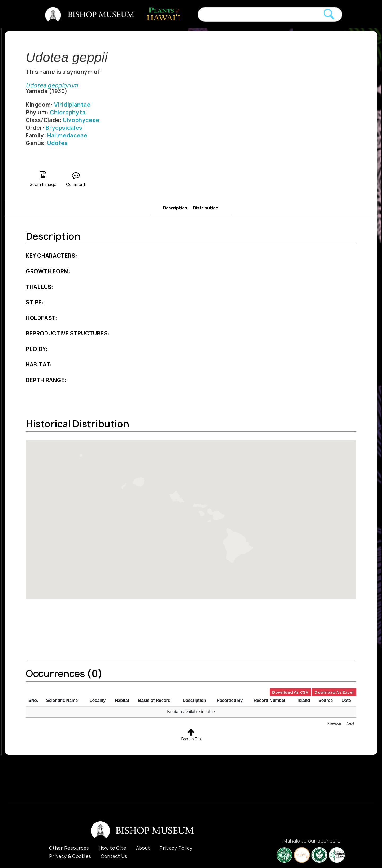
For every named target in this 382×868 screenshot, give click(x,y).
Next (350, 723)
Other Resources (69, 848)
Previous (335, 723)
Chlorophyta (68, 112)
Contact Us (114, 856)
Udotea (58, 143)
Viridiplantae (72, 105)
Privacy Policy (176, 848)
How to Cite (113, 848)
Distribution (206, 208)
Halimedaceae (67, 135)
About (143, 848)
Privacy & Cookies (70, 856)
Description (175, 208)
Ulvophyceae (81, 120)
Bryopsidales (64, 128)
